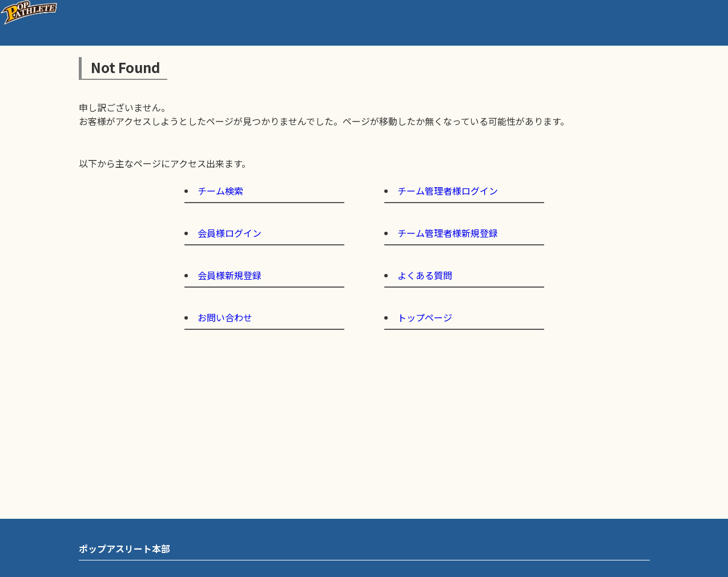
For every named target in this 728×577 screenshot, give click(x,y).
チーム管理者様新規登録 (448, 233)
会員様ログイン (230, 233)
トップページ (425, 317)
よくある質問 (425, 275)
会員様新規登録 (230, 275)
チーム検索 (220, 191)
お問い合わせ (225, 317)
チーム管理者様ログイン (448, 191)
